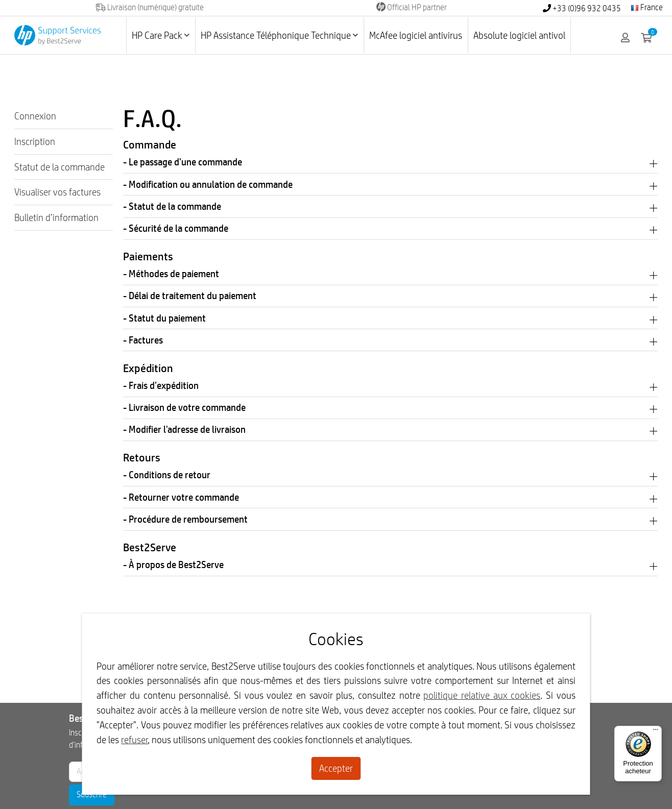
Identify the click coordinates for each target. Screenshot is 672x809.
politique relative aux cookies (482, 695)
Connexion (35, 116)
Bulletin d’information (56, 217)
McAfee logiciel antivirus (416, 35)
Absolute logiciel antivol (519, 35)
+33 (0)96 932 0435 (582, 8)
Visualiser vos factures (57, 192)
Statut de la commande (59, 167)
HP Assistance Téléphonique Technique (279, 35)
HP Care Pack (161, 35)
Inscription (35, 141)
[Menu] (656, 732)
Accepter (336, 768)
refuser (135, 740)
